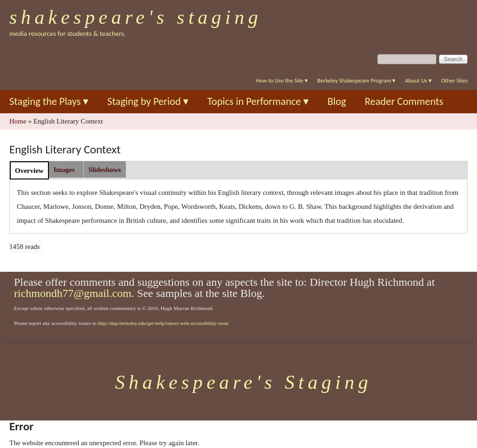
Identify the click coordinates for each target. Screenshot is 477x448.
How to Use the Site (282, 80)
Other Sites (454, 80)
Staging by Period (148, 101)
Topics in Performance (258, 101)
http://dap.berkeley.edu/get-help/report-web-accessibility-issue (163, 323)
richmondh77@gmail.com (73, 293)
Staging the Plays (49, 101)
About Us (418, 80)
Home (18, 121)
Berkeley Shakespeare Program (356, 80)
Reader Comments (404, 101)
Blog (337, 101)
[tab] (29, 170)
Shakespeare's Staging (136, 17)
